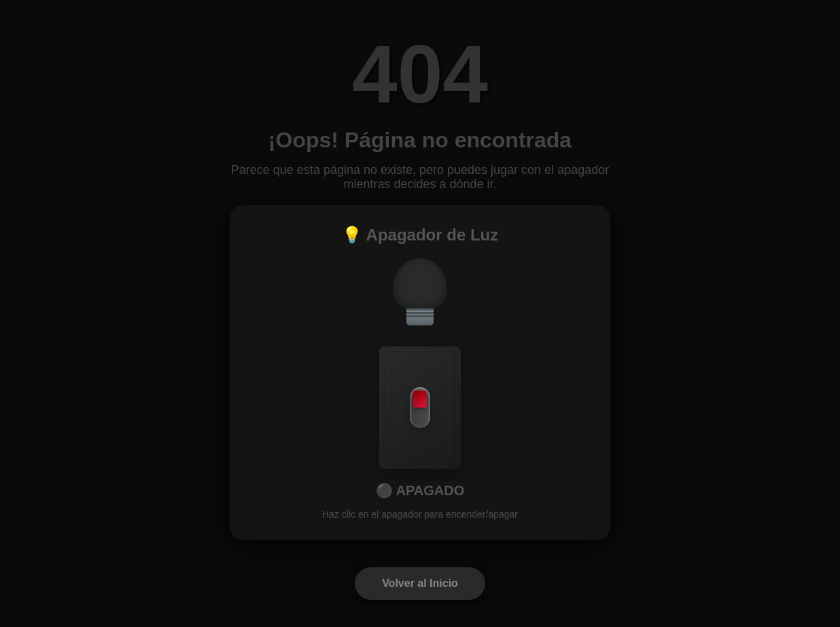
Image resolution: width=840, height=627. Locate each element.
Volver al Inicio (420, 583)
